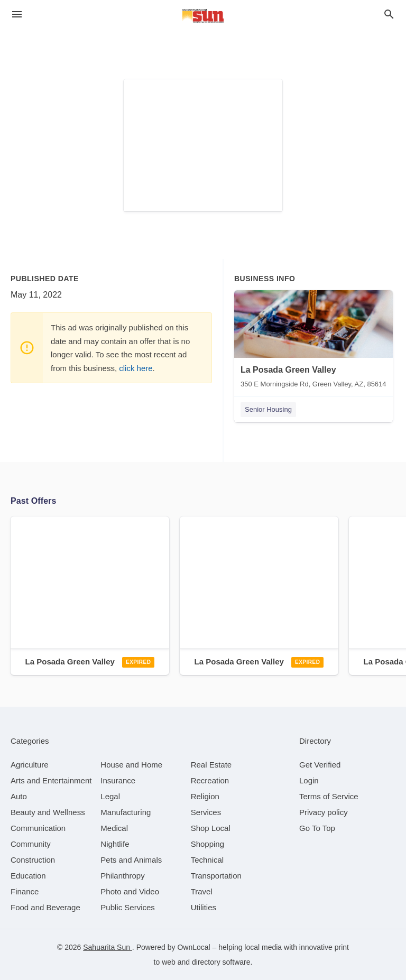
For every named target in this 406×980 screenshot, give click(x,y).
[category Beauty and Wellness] (48, 812)
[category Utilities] (204, 907)
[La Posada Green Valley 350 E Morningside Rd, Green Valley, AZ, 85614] (313, 341)
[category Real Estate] (211, 765)
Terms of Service (329, 796)
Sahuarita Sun (108, 947)
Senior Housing (268, 409)
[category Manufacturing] (126, 812)
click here (136, 368)
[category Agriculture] (30, 765)
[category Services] (206, 812)
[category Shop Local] (211, 828)
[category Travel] (202, 891)
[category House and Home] (131, 765)
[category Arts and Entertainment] (51, 780)
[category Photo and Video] (130, 891)
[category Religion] (205, 796)
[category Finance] (25, 891)
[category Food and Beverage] (45, 907)
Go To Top (317, 828)
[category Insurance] (118, 780)
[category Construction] (33, 860)
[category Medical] (114, 828)
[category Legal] (110, 796)
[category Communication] (38, 828)
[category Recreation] (210, 780)
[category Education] (28, 876)
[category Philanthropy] (122, 876)
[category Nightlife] (115, 844)
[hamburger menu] (17, 15)
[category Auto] (19, 796)
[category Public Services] (128, 907)
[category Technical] (207, 860)
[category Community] (31, 844)
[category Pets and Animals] (131, 860)
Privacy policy (324, 812)
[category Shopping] (207, 844)
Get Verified (320, 765)
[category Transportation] (216, 876)
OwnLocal (193, 947)
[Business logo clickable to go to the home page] (203, 16)
